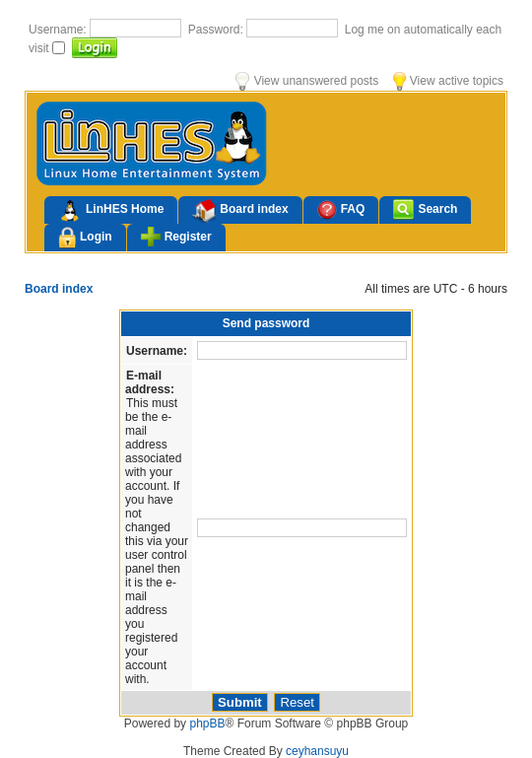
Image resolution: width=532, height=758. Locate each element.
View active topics (448, 81)
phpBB (207, 724)
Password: (217, 30)
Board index (240, 211)
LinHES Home (111, 211)
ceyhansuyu (317, 751)
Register (176, 237)
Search (425, 209)
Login (85, 238)
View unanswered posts (307, 81)
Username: (59, 30)
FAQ (341, 209)
